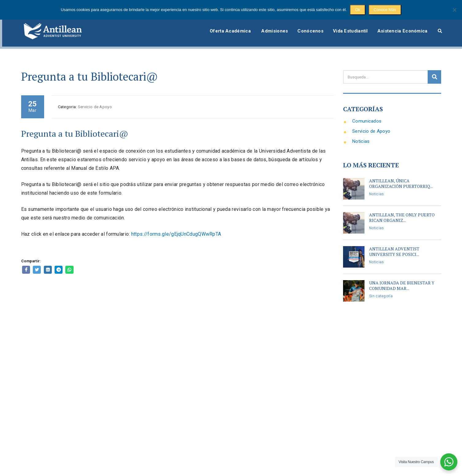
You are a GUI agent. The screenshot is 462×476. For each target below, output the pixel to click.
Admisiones (265, 25)
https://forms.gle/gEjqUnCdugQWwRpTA (176, 226)
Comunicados (367, 113)
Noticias (361, 134)
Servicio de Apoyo (371, 124)
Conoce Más (385, 10)
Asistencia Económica (401, 25)
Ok (358, 10)
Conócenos (303, 25)
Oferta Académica (219, 25)
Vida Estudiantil (346, 25)
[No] (454, 10)
